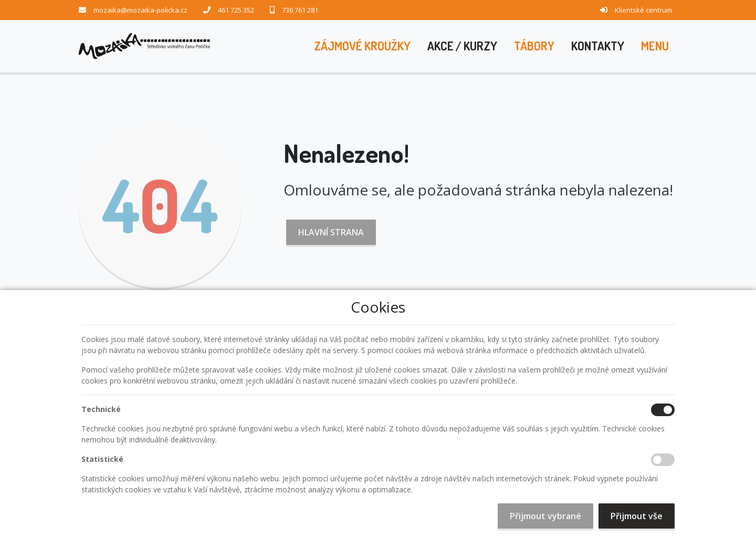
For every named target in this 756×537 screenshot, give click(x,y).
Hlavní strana (331, 232)
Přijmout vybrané (545, 516)
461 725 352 (236, 10)
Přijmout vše (637, 516)
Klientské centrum (643, 10)
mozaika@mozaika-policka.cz (140, 10)
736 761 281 (300, 10)
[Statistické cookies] (663, 460)
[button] (655, 46)
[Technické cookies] (663, 410)
